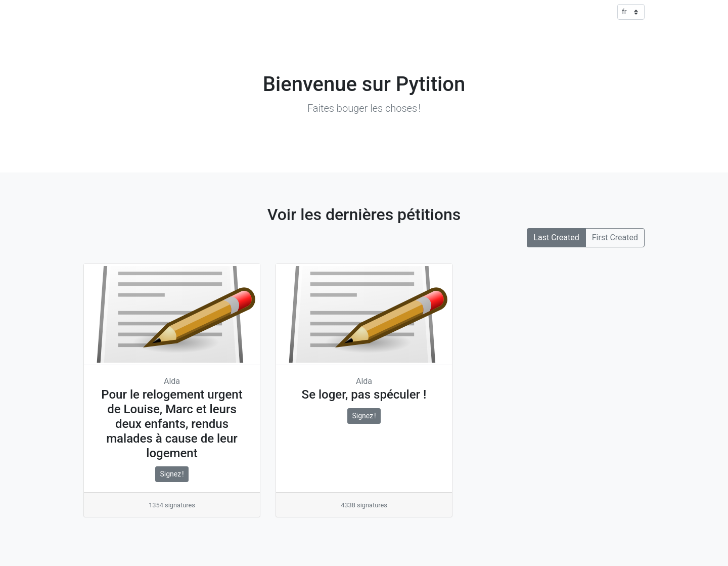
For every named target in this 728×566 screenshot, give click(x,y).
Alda (172, 381)
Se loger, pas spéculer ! (364, 395)
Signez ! (172, 474)
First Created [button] (615, 237)
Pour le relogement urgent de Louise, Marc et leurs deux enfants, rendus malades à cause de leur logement (172, 424)
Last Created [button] (556, 237)
